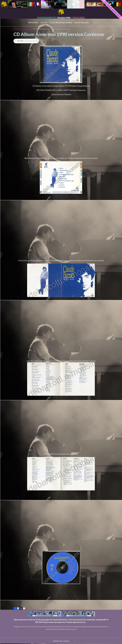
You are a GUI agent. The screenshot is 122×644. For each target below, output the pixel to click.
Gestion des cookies (61, 641)
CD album (26, 29)
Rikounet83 (33, 23)
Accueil (44, 23)
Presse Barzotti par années (61, 23)
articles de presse (82, 23)
